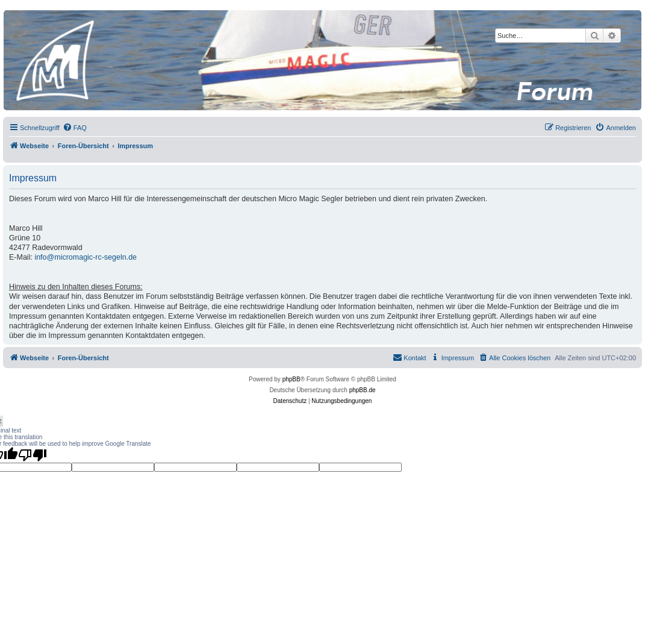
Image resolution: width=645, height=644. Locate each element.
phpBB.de (363, 390)
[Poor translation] (33, 455)
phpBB (291, 379)
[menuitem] (75, 128)
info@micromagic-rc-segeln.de (86, 257)
